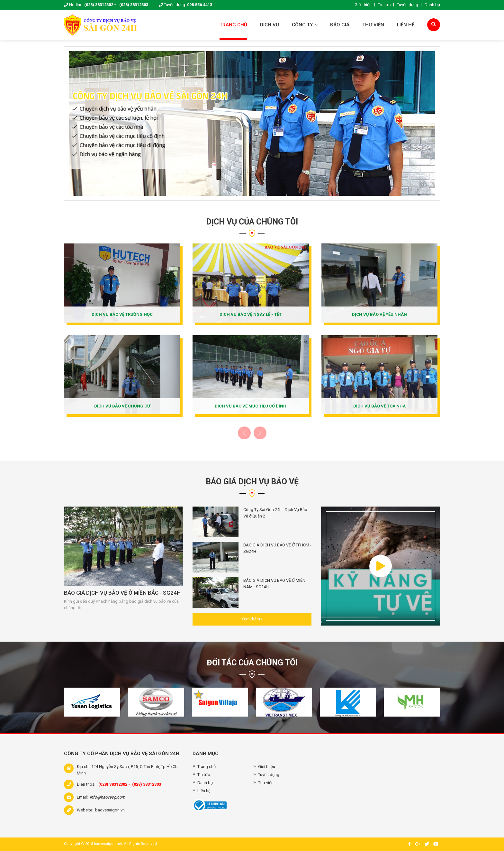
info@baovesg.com (107, 797)
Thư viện (373, 25)
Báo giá (340, 25)
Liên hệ (406, 25)
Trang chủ (233, 25)
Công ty (305, 25)
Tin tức (384, 5)
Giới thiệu (363, 5)
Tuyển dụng (408, 5)
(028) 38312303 (134, 5)
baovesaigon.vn (110, 810)
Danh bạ (432, 5)
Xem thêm (252, 619)
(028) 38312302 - (100, 5)
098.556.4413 (200, 5)
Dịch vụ (270, 25)
